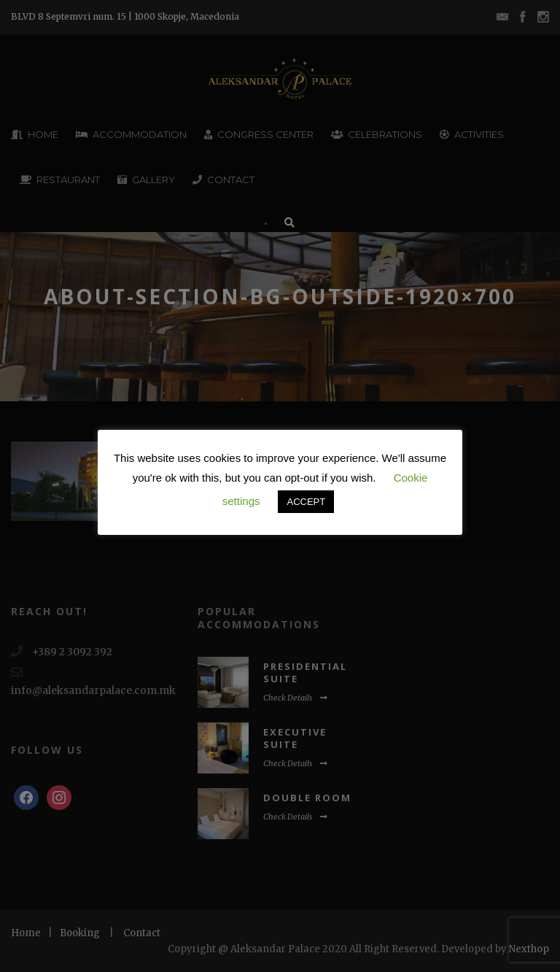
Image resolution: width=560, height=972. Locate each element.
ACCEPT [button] (306, 502)
